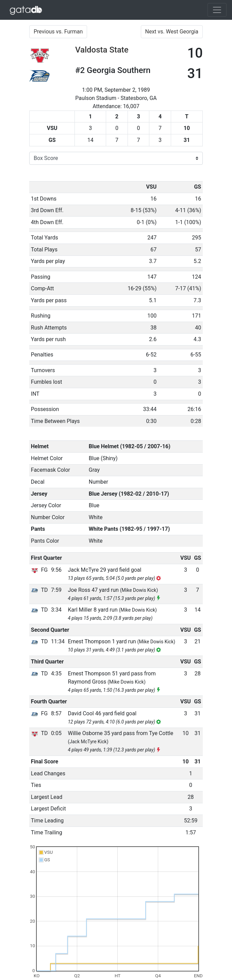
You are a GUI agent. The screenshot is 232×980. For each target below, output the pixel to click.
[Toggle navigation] (217, 10)
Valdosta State (102, 50)
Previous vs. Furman (58, 32)
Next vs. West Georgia (172, 32)
